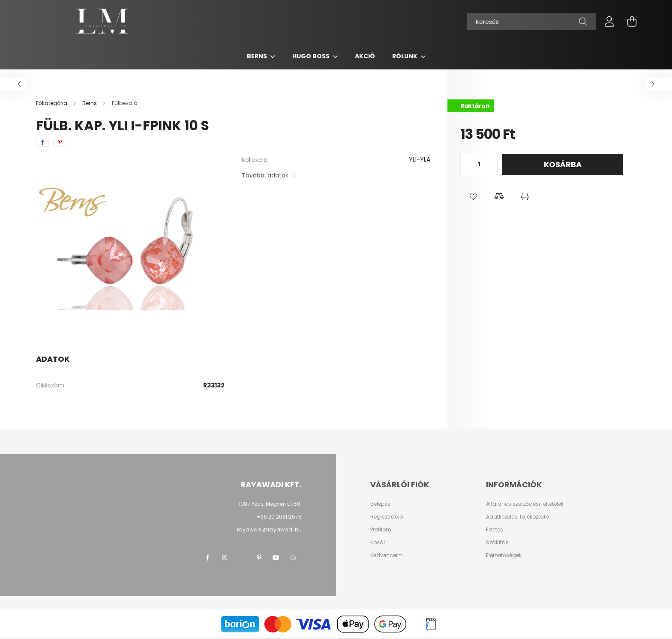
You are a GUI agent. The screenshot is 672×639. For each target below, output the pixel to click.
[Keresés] (531, 21)
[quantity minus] (467, 165)
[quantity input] (479, 165)
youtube (276, 558)
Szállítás (497, 543)
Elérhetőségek (504, 555)
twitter (242, 558)
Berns (258, 56)
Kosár (378, 543)
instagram (225, 558)
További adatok (265, 175)
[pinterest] (60, 142)
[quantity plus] (491, 165)
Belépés (380, 504)
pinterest (259, 558)
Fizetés (495, 530)
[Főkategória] (52, 103)
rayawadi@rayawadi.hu (269, 529)
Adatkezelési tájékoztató (517, 517)
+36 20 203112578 (279, 517)
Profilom (381, 530)
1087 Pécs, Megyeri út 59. (270, 504)
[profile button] (609, 21)
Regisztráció (387, 517)
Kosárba (563, 164)
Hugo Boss (312, 56)
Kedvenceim (387, 555)
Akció (365, 56)
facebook (207, 558)
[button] (473, 197)
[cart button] (632, 21)
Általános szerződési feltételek (525, 504)
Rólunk (405, 56)
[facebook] (42, 142)
